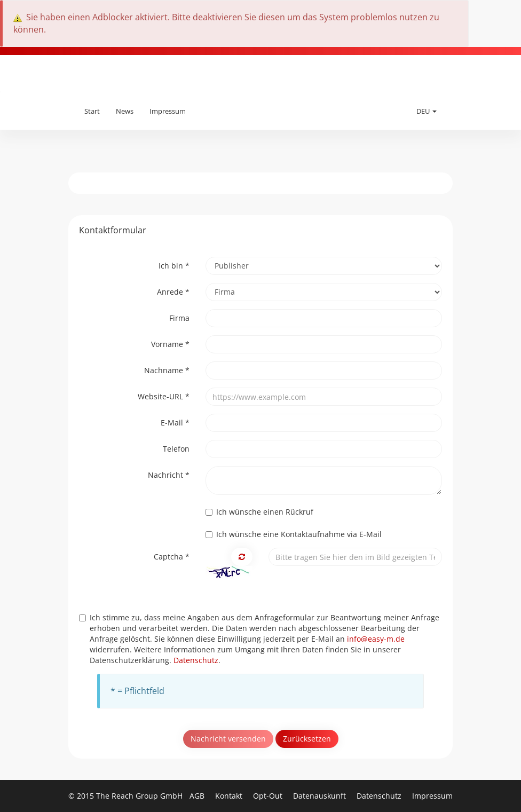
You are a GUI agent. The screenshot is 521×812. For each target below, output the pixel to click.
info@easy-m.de (376, 639)
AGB (198, 796)
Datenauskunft (321, 796)
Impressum (168, 111)
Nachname (167, 370)
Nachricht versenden (228, 739)
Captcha (172, 557)
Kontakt (230, 796)
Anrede (173, 292)
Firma (179, 318)
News (125, 111)
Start (92, 111)
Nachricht (169, 475)
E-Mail (175, 423)
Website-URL (164, 396)
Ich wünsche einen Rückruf (259, 512)
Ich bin (174, 266)
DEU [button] (427, 111)
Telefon (176, 449)
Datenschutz (196, 660)
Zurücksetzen (307, 739)
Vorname (170, 344)
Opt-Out (269, 796)
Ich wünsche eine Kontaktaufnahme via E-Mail (294, 534)
